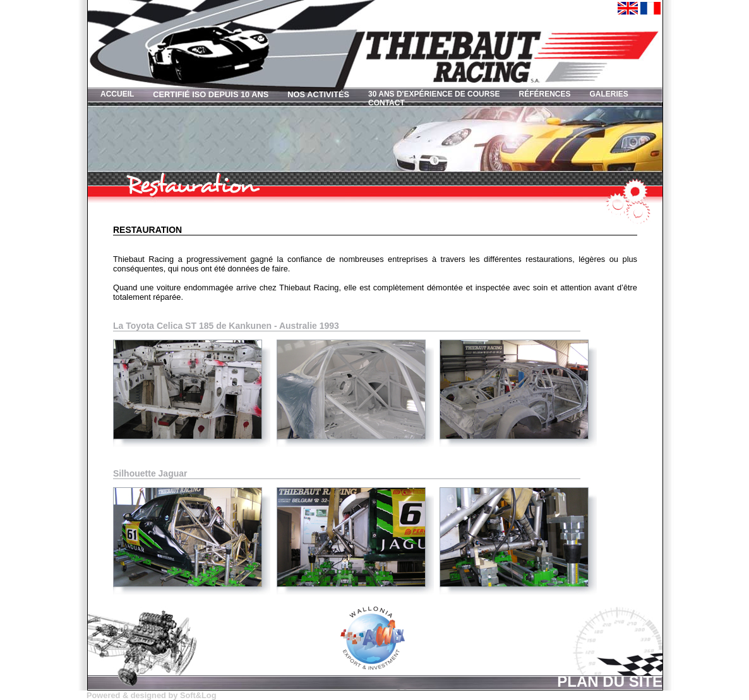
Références (544, 94)
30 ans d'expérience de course (434, 94)
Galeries (608, 94)
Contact (386, 103)
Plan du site (610, 680)
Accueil (117, 94)
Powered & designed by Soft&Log (151, 695)
